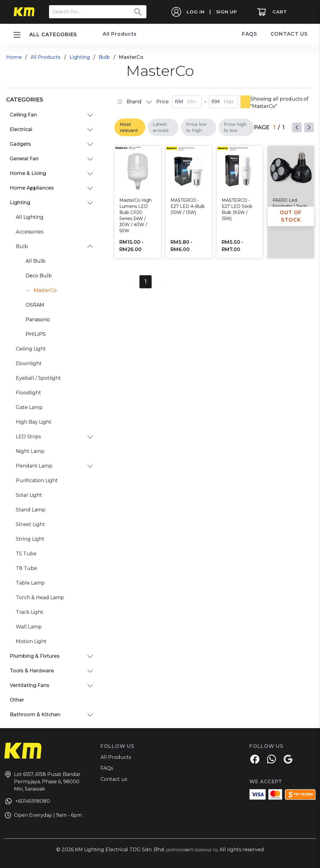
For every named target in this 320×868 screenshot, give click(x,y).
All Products (120, 34)
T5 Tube (26, 554)
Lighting (80, 57)
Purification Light (37, 480)
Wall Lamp (29, 627)
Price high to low (235, 127)
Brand (129, 102)
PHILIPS (36, 334)
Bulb (104, 57)
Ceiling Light (31, 349)
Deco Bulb (39, 276)
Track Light (30, 612)
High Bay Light (34, 422)
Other (17, 700)
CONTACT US (289, 34)
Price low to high (196, 127)
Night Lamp (30, 451)
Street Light (30, 524)
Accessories (30, 232)
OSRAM (35, 305)
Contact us (114, 779)
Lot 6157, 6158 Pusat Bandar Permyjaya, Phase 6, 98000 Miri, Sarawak (42, 781)
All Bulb (35, 261)
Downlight (29, 363)
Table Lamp (30, 583)
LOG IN (195, 12)
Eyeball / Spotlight (38, 378)
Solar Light (29, 495)
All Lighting (30, 217)
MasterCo (45, 290)
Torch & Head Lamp (40, 598)
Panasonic (38, 320)
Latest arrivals (161, 127)
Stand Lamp (31, 510)
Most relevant (129, 127)
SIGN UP (225, 12)
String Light (30, 539)
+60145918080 (27, 802)
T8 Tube (26, 568)
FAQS (250, 34)
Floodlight (28, 393)
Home (14, 57)
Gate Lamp (29, 407)
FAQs (107, 768)
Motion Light (31, 641)
